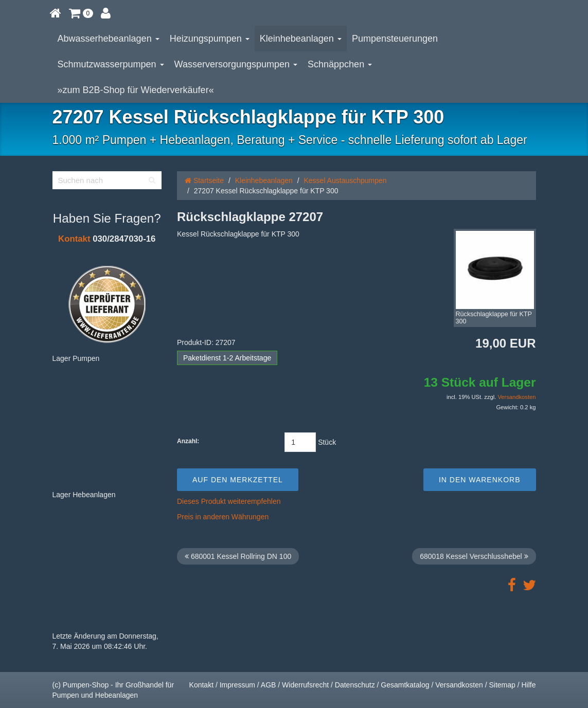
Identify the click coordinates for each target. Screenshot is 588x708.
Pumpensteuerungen (395, 39)
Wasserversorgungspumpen (236, 64)
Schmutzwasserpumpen (111, 64)
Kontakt (74, 239)
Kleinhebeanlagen (301, 39)
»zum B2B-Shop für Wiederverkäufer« (136, 90)
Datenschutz (355, 685)
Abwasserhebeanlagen (109, 39)
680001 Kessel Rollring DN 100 (238, 556)
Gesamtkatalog (405, 685)
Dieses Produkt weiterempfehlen (229, 501)
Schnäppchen (340, 64)
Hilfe (528, 685)
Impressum (237, 685)
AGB (269, 685)
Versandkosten (516, 397)
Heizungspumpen (210, 39)
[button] (81, 13)
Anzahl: (188, 441)
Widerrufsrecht (305, 685)
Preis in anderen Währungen (223, 517)
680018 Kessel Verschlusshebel (474, 556)
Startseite (204, 180)
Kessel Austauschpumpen (345, 180)
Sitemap (502, 685)
